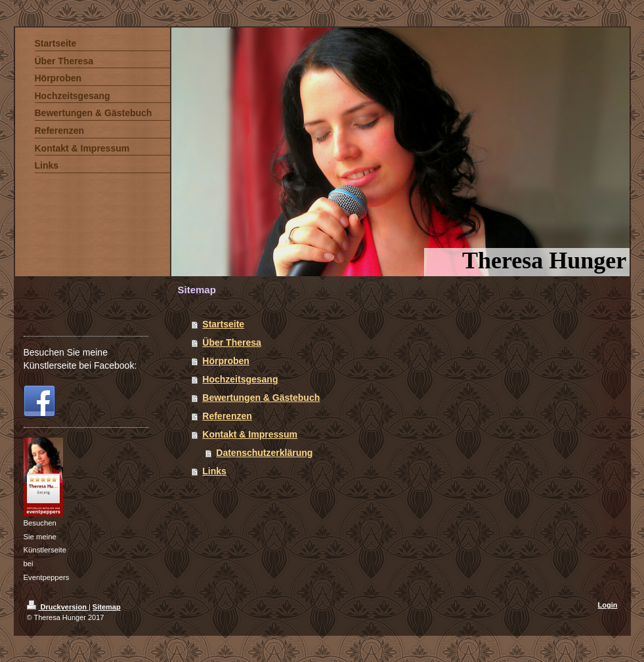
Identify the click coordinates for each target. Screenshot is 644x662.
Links (214, 471)
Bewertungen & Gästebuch (261, 398)
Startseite (223, 324)
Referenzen (227, 416)
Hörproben (226, 361)
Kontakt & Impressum (250, 434)
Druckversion (58, 607)
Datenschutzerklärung (264, 453)
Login (608, 605)
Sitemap (107, 607)
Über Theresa (231, 342)
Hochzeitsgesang (240, 379)
